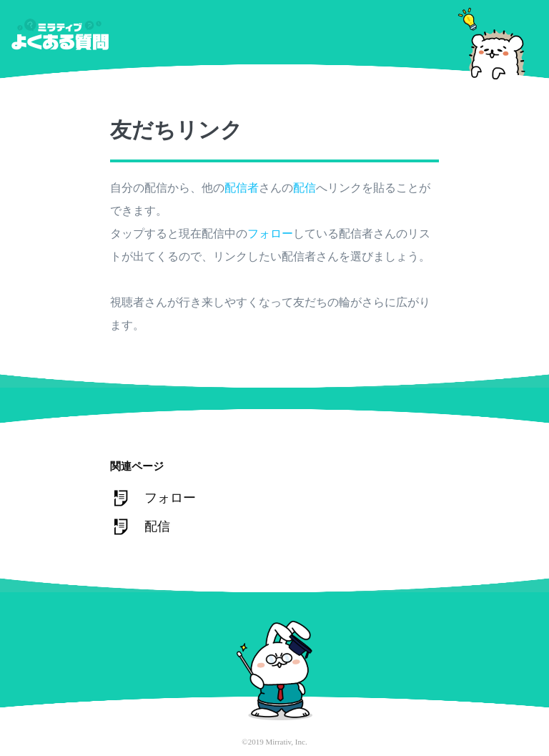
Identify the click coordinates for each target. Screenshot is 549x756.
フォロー (270, 234)
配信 (305, 188)
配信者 (242, 188)
